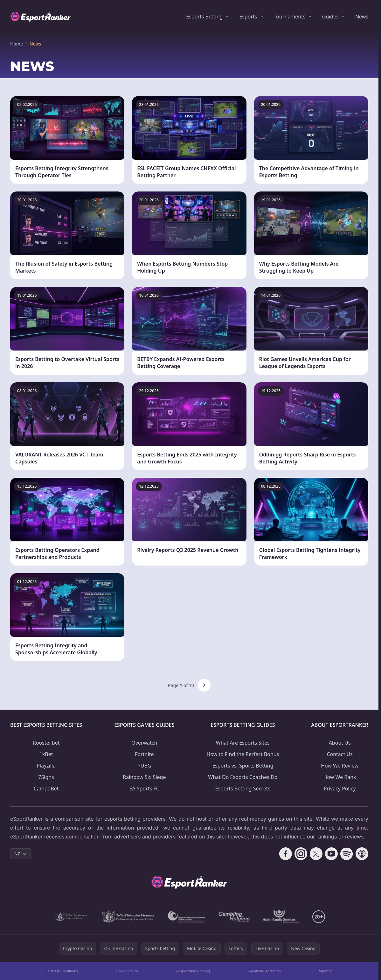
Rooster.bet (46, 743)
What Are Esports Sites (243, 743)
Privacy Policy (340, 789)
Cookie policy (127, 971)
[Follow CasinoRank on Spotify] (347, 854)
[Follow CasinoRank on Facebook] (286, 854)
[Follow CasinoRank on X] (316, 854)
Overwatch (144, 743)
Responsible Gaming (193, 971)
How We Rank (340, 777)
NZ (21, 854)
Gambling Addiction (265, 971)
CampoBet (46, 789)
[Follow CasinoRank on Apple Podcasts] (362, 854)
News (362, 17)
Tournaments (290, 17)
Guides (330, 17)
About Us (340, 743)
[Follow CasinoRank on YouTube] (331, 854)
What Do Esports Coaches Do (243, 777)
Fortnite (144, 754)
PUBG (144, 766)
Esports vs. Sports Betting (243, 766)
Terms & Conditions (62, 971)
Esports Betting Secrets (243, 789)
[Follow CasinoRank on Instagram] (301, 854)
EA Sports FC (144, 789)
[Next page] (204, 685)
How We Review (340, 766)
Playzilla (46, 766)
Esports (248, 17)
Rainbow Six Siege (144, 777)
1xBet (46, 754)
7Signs (46, 777)
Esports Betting (204, 17)
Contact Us (339, 754)
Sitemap (326, 971)
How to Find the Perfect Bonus (243, 754)
